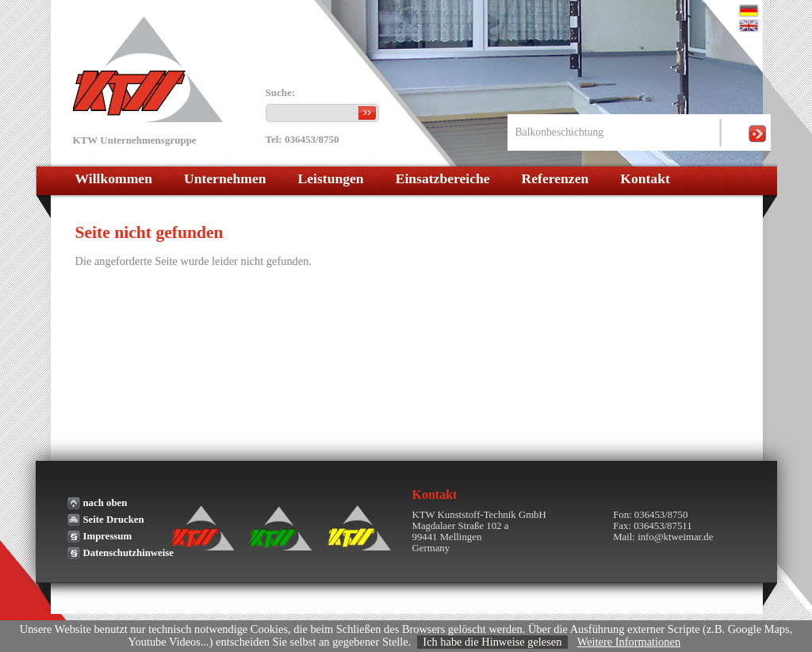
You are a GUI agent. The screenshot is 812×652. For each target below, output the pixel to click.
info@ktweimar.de (675, 537)
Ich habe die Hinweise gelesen (492, 642)
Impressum (108, 536)
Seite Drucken (114, 520)
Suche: (281, 93)
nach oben (105, 503)
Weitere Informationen (629, 642)
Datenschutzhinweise (128, 553)
